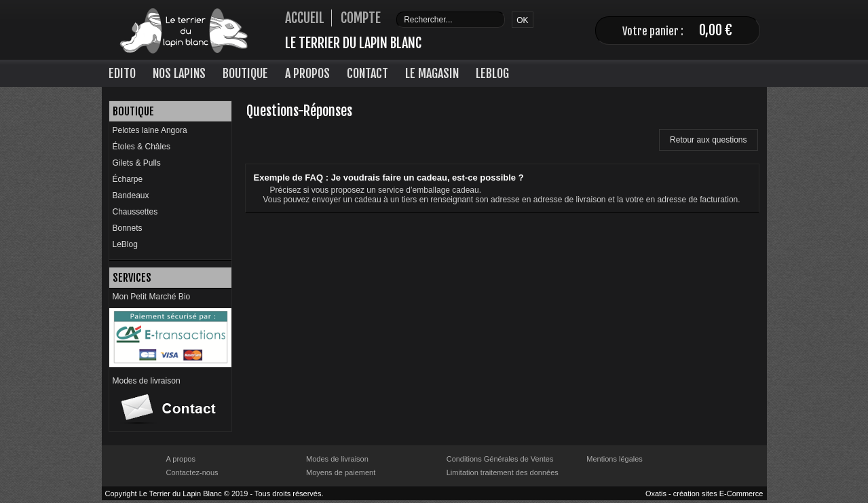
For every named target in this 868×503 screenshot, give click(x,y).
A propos (181, 459)
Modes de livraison (147, 381)
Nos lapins (179, 73)
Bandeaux (131, 195)
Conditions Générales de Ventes (500, 459)
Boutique (245, 73)
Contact (367, 73)
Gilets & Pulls (137, 163)
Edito (122, 73)
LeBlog (492, 73)
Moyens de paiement (341, 472)
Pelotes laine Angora (150, 130)
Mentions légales (615, 459)
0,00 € (716, 30)
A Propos (307, 73)
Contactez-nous (192, 472)
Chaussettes (135, 212)
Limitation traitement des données (503, 472)
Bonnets (128, 228)
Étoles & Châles (141, 147)
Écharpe (128, 179)
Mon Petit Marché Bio (152, 297)
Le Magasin (432, 73)
